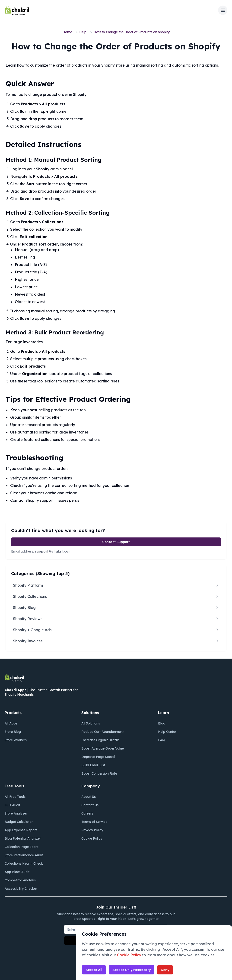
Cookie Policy (129, 955)
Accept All (94, 970)
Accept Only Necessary (132, 970)
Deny (165, 970)
